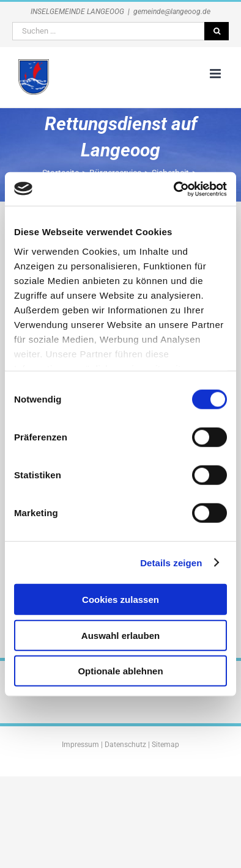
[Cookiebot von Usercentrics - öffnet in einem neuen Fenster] (174, 189)
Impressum (80, 745)
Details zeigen (171, 562)
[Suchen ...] (108, 31)
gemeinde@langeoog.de (172, 12)
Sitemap (165, 745)
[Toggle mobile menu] (216, 74)
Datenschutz (125, 745)
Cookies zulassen (120, 600)
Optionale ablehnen (120, 671)
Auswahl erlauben (120, 635)
